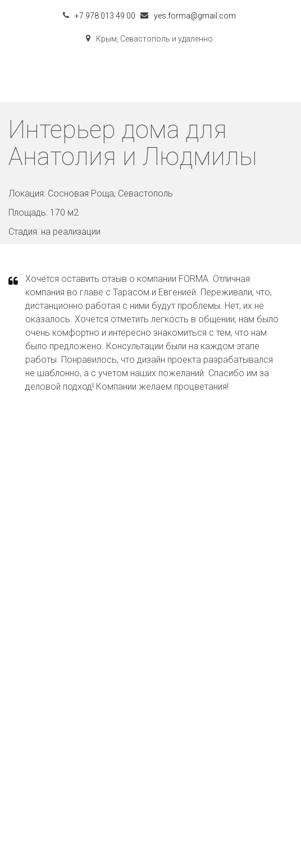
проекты (151, 703)
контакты (150, 728)
